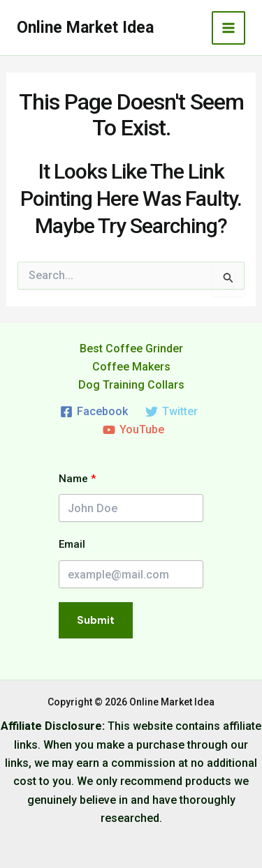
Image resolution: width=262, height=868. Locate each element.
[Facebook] (94, 412)
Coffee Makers (131, 367)
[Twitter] (172, 412)
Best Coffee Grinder (131, 349)
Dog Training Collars (131, 385)
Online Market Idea (85, 28)
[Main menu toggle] (228, 28)
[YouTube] (133, 430)
